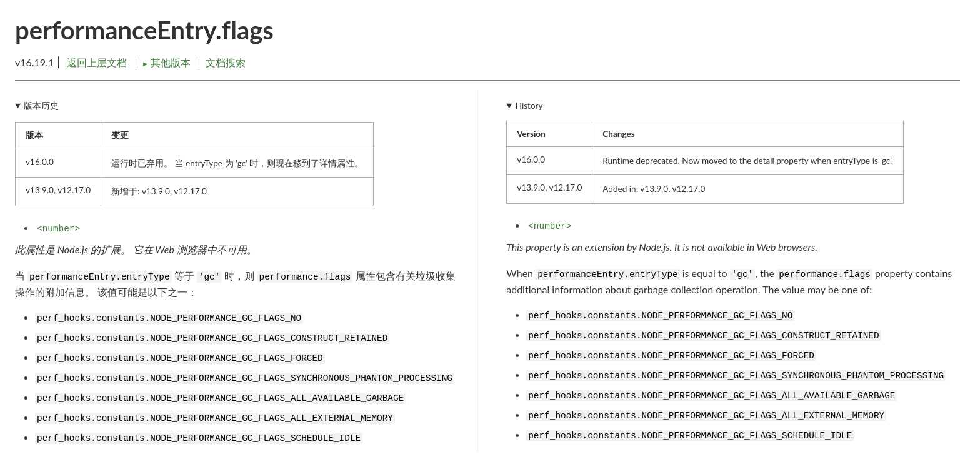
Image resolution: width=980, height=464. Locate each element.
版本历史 (41, 106)
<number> (58, 229)
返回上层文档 (97, 62)
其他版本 (167, 62)
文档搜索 (226, 62)
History (529, 106)
